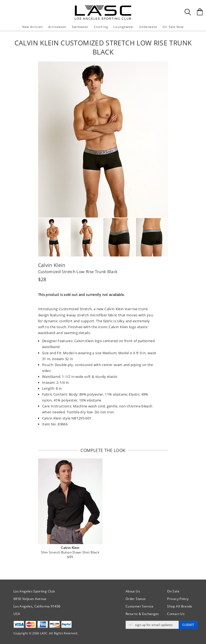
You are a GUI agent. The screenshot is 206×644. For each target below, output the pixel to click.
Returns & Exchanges (142, 614)
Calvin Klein (52, 265)
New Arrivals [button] (33, 27)
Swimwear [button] (80, 27)
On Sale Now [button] (173, 27)
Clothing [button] (101, 27)
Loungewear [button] (124, 27)
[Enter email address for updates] (152, 625)
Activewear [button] (57, 27)
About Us (133, 591)
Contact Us (176, 614)
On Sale (173, 591)
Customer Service (140, 606)
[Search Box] (188, 12)
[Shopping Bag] (200, 12)
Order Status (136, 599)
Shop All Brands (180, 606)
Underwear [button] (148, 27)
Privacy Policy (178, 599)
